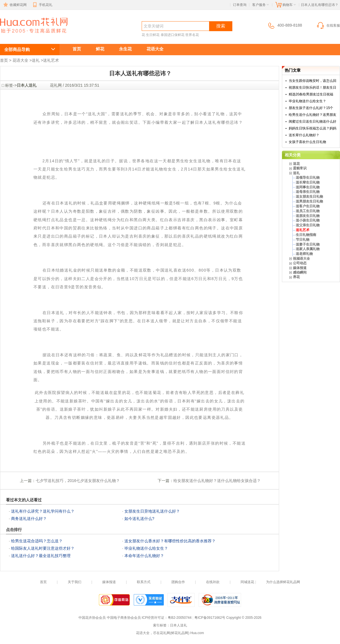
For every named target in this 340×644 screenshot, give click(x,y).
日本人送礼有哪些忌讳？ (31, 36)
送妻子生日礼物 (308, 244)
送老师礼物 (304, 254)
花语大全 (155, 49)
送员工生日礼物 (308, 211)
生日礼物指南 (306, 235)
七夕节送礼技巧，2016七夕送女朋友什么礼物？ (78, 481)
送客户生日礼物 (308, 206)
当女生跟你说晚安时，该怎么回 (313, 81)
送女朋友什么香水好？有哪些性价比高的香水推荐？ (170, 541)
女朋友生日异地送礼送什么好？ (152, 511)
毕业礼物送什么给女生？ (146, 548)
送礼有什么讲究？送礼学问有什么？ (43, 511)
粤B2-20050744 (180, 618)
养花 (296, 277)
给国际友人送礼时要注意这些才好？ (43, 548)
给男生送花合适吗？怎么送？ (37, 541)
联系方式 (144, 582)
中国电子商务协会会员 (124, 618)
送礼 (36, 60)
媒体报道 (300, 268)
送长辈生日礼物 (308, 182)
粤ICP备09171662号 (210, 618)
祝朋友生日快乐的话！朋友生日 (313, 88)
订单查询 (240, 5)
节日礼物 (303, 240)
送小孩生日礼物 (308, 220)
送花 (296, 164)
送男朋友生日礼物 (309, 201)
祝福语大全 (301, 259)
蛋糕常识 (300, 168)
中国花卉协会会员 (92, 618)
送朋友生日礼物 (308, 216)
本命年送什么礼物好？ (144, 556)
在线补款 (213, 582)
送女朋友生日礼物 (309, 197)
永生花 (125, 49)
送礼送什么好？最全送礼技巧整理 (41, 556)
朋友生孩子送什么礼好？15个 (311, 108)
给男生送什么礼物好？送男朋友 (313, 115)
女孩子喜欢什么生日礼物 (307, 142)
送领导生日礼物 (308, 178)
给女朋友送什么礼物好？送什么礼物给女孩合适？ (217, 481)
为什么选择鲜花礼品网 (283, 582)
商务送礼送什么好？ (29, 519)
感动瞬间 (300, 272)
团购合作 (178, 582)
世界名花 (192, 35)
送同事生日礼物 (308, 187)
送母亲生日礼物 (308, 192)
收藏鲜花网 (14, 5)
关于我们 (75, 582)
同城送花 (247, 582)
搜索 (221, 26)
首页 (77, 49)
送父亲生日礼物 (308, 225)
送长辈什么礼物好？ (304, 135)
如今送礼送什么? (139, 519)
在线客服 (328, 25)
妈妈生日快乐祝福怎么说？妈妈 (313, 128)
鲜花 (100, 49)
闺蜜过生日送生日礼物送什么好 (313, 121)
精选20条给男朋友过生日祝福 (311, 94)
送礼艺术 (51, 60)
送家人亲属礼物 (308, 249)
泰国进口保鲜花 (173, 35)
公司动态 (300, 263)
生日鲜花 (153, 35)
